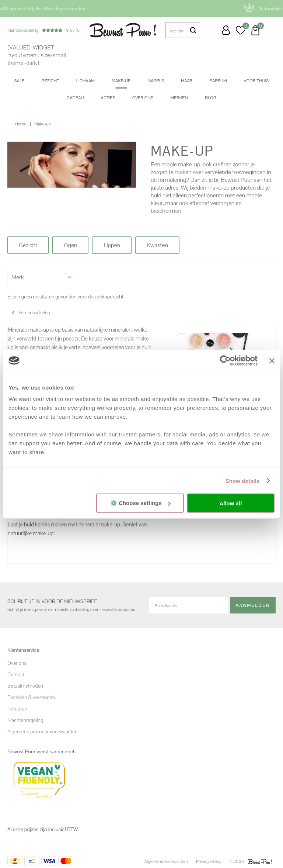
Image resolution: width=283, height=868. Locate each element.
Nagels (156, 81)
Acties (108, 98)
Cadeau (75, 98)
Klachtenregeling (25, 720)
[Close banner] (272, 360)
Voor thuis (256, 81)
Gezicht (50, 81)
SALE (20, 81)
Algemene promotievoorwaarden (42, 732)
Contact (16, 674)
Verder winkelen (34, 313)
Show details (243, 480)
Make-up (121, 81)
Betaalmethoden (25, 686)
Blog (211, 98)
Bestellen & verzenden (31, 697)
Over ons (143, 98)
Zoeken (193, 30)
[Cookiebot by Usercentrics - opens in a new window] (225, 360)
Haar (187, 81)
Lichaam (85, 81)
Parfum (218, 81)
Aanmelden (253, 605)
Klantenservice (211, 30)
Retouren (17, 709)
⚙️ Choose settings (140, 503)
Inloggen (226, 30)
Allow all (230, 503)
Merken (179, 98)
